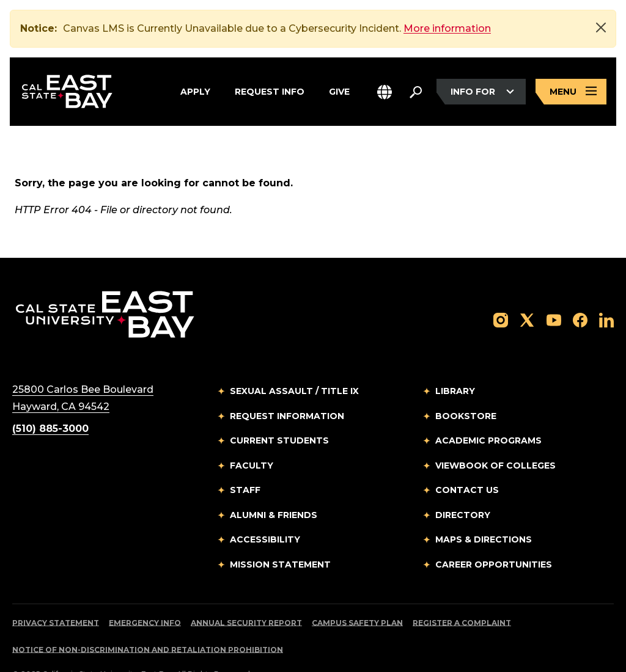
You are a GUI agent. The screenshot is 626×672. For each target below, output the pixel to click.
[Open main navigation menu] (571, 92)
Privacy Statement (56, 595)
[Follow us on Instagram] (501, 291)
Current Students (279, 412)
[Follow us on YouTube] (554, 291)
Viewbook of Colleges (495, 437)
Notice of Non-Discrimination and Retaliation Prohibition (148, 622)
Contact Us (467, 462)
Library (455, 363)
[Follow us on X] (527, 291)
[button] (385, 92)
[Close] (601, 27)
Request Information (287, 388)
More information (447, 28)
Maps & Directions (484, 511)
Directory (463, 487)
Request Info (270, 92)
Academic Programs (488, 412)
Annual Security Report (246, 595)
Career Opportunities (494, 536)
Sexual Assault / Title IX (294, 363)
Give (339, 92)
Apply (195, 92)
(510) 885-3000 (50, 400)
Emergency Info (145, 595)
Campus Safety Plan (357, 595)
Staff (245, 462)
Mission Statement (280, 536)
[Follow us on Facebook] (580, 291)
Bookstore (466, 388)
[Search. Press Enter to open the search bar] (416, 92)
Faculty (252, 437)
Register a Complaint (462, 595)
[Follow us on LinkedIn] (606, 291)
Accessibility (265, 511)
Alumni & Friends (274, 487)
